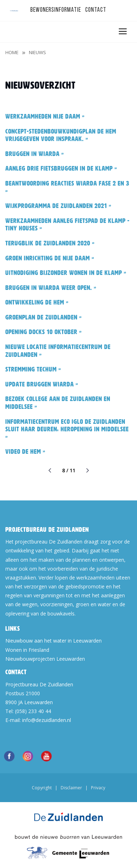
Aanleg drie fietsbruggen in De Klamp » (61, 168)
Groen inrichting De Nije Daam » (50, 258)
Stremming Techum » (33, 369)
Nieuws (37, 52)
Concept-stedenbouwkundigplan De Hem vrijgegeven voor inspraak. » (61, 135)
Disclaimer (71, 788)
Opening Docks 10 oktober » (44, 332)
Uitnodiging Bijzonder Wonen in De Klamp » (66, 273)
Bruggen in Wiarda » (35, 154)
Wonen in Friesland (27, 650)
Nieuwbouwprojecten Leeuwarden (45, 659)
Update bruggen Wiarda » (42, 384)
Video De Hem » (25, 452)
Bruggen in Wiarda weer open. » (51, 288)
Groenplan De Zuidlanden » (44, 317)
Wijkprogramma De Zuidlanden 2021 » (58, 206)
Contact (96, 10)
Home (12, 52)
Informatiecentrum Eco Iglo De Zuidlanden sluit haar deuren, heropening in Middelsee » (67, 429)
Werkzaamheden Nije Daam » (45, 116)
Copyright (42, 788)
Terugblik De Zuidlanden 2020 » (50, 243)
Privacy (98, 788)
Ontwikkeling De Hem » (37, 302)
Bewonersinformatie (56, 10)
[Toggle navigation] (122, 31)
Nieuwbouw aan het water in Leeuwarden (54, 641)
